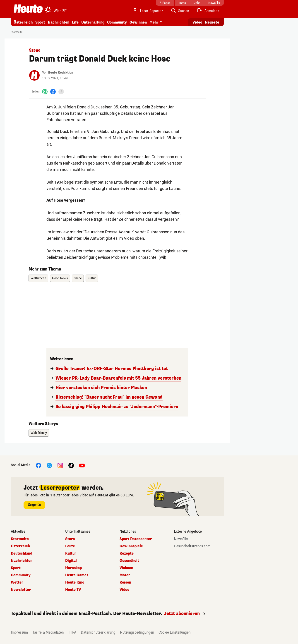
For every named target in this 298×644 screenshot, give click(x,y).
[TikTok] (71, 465)
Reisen (125, 582)
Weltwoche (38, 278)
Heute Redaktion (60, 73)
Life (75, 22)
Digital (71, 561)
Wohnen (126, 568)
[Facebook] (53, 92)
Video (124, 590)
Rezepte (127, 553)
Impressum (19, 632)
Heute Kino (75, 582)
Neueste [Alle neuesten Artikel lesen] (212, 22)
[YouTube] (82, 465)
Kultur (92, 278)
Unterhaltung (93, 22)
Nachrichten (59, 22)
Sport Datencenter (136, 539)
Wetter (17, 582)
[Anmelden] (208, 11)
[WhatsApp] (45, 92)
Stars (70, 539)
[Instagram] (60, 465)
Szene (78, 278)
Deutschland (22, 553)
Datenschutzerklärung (98, 632)
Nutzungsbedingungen (137, 632)
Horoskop (73, 568)
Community (117, 22)
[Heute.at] (28, 9)
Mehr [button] (154, 22)
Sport (40, 22)
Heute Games (77, 575)
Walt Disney (39, 433)
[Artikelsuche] (180, 11)
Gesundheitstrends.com (192, 546)
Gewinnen (138, 22)
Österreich (23, 22)
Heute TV (73, 590)
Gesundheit (129, 561)
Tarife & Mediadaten (48, 632)
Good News (60, 278)
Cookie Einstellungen (174, 632)
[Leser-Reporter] (148, 11)
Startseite (17, 32)
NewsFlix (181, 539)
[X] (49, 465)
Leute (70, 546)
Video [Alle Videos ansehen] (197, 22)
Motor (125, 575)
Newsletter (21, 590)
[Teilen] (61, 92)
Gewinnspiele (131, 546)
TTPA (72, 632)
